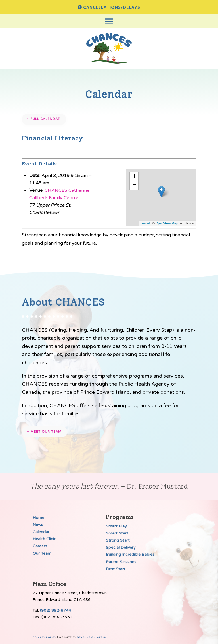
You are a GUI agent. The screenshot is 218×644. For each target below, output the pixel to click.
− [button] (134, 185)
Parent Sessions (121, 562)
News (38, 525)
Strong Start (118, 540)
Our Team (42, 553)
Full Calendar (45, 119)
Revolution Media (91, 637)
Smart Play (116, 526)
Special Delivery (121, 547)
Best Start (116, 569)
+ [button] (134, 177)
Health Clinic (44, 539)
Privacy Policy (44, 637)
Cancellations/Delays (112, 7)
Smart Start (117, 533)
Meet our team (46, 432)
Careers (40, 546)
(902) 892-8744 (55, 610)
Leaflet (145, 223)
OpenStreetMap (167, 223)
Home (38, 518)
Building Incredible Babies (130, 554)
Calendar (41, 532)
